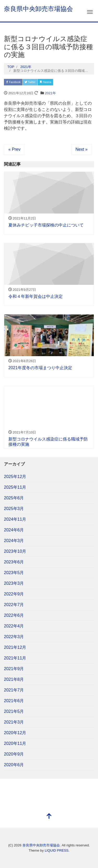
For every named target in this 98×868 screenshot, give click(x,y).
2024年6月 (14, 530)
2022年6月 (14, 615)
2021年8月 (14, 679)
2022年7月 (14, 605)
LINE (75, 82)
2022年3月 (14, 637)
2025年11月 (15, 487)
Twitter (30, 82)
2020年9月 (14, 754)
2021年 (50, 93)
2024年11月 (15, 519)
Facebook (13, 82)
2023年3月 (14, 583)
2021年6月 (14, 701)
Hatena (45, 82)
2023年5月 (14, 573)
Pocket (61, 82)
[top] (49, 817)
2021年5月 (14, 711)
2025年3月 (14, 509)
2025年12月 (15, 477)
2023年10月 (15, 551)
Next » (82, 149)
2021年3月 (14, 722)
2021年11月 (15, 658)
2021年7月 (14, 690)
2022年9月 (14, 594)
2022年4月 (14, 626)
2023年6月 (14, 562)
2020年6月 (14, 765)
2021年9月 (14, 669)
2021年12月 (15, 647)
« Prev (14, 149)
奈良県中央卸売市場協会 (38, 9)
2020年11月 (15, 743)
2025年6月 (14, 498)
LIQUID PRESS (57, 850)
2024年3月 (14, 541)
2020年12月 (15, 733)
